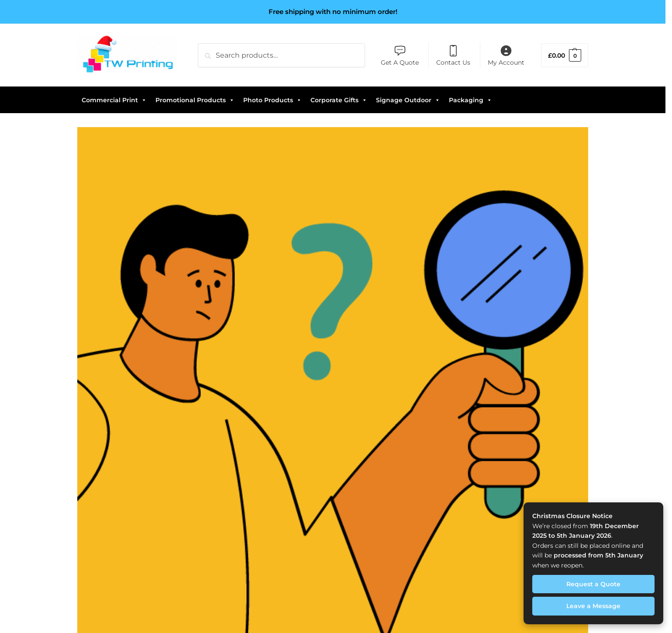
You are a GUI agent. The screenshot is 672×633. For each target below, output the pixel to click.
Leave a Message (593, 606)
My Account (506, 55)
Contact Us (453, 55)
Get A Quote (400, 55)
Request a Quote (593, 584)
